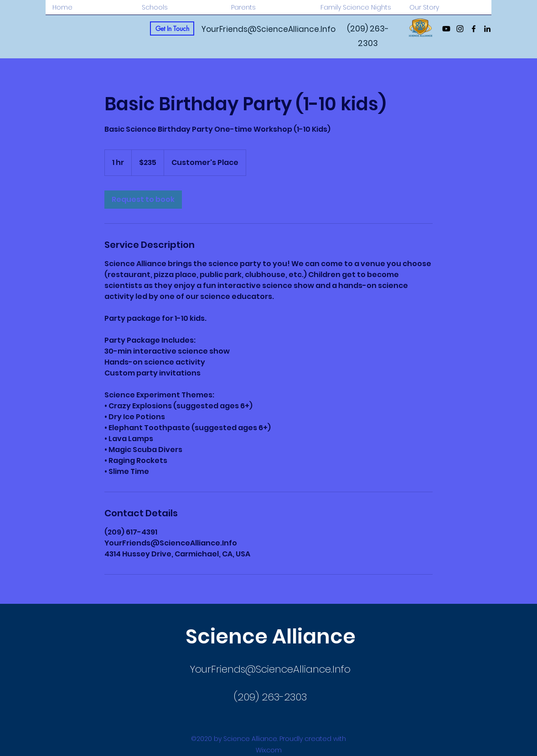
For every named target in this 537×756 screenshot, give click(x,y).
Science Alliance (271, 636)
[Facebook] (474, 29)
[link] (143, 200)
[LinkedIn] (487, 29)
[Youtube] (446, 29)
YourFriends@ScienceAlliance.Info (268, 29)
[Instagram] (460, 29)
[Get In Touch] (172, 28)
